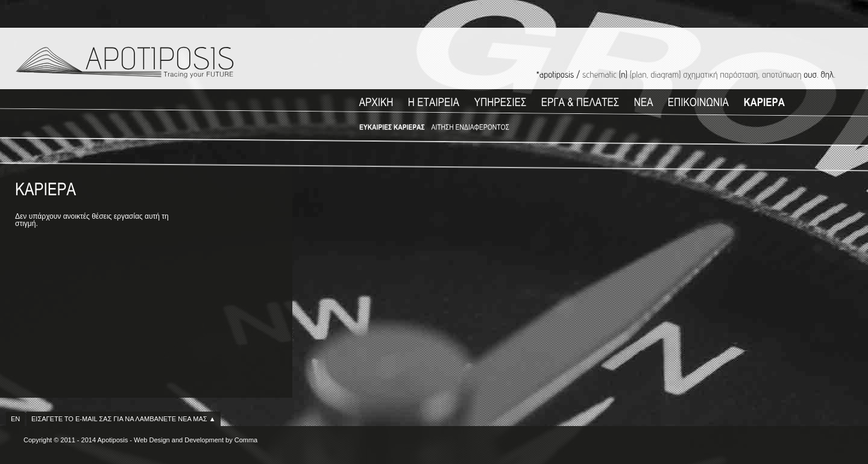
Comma (246, 440)
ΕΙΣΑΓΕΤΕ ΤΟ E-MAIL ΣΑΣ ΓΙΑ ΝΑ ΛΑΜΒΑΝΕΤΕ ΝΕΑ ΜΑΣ (124, 419)
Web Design (152, 440)
